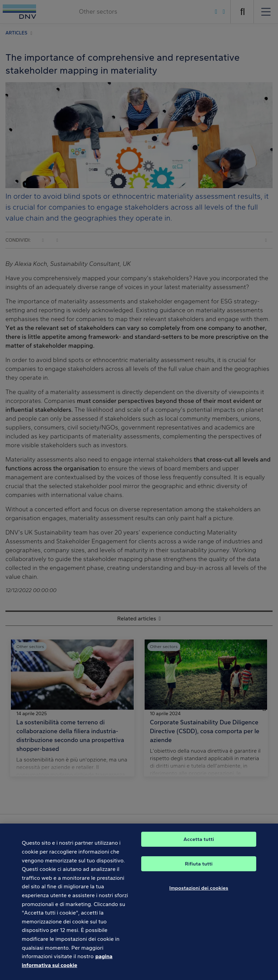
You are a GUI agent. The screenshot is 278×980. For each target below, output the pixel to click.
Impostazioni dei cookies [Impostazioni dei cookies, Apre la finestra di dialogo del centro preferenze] (199, 894)
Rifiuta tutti (199, 870)
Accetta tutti (199, 845)
